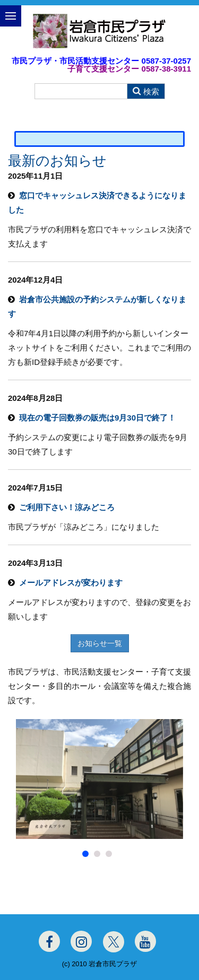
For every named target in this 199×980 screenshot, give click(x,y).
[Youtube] (145, 941)
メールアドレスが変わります (71, 583)
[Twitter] (114, 942)
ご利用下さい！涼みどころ (67, 507)
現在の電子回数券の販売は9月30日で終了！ (97, 418)
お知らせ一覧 (100, 643)
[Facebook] (49, 941)
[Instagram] (81, 941)
